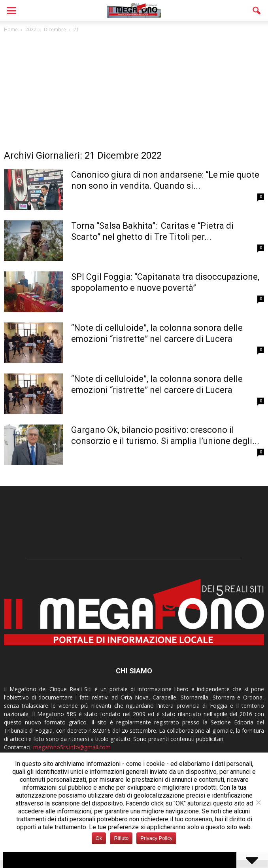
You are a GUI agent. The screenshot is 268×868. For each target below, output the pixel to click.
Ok (99, 838)
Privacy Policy (156, 838)
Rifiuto (121, 838)
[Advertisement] (134, 93)
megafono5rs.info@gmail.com (72, 747)
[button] (257, 11)
